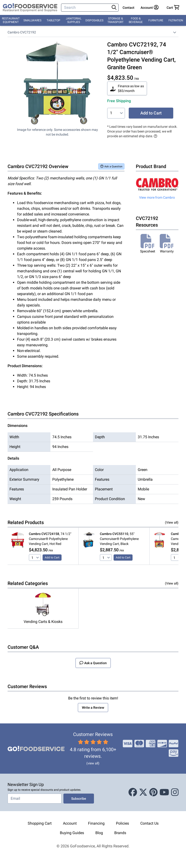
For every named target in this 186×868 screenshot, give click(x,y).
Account (70, 823)
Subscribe (79, 799)
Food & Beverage (136, 20)
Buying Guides (72, 833)
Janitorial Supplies (74, 20)
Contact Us (149, 823)
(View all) (172, 522)
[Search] (86, 8)
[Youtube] (164, 792)
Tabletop (53, 20)
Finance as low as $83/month (127, 88)
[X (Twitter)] (143, 792)
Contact (128, 8)
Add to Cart (151, 113)
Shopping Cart (40, 823)
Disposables (94, 20)
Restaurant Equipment (11, 20)
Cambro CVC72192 (22, 32)
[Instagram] (175, 792)
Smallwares (32, 20)
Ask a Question (111, 166)
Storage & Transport (115, 20)
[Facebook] (133, 792)
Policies (122, 823)
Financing (96, 823)
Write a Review (93, 708)
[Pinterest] (153, 792)
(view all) (93, 763)
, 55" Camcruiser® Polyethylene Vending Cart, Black (119, 539)
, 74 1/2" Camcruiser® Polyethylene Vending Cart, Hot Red (50, 539)
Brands (120, 833)
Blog (99, 833)
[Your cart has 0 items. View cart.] (173, 8)
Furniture (156, 20)
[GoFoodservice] (30, 8)
